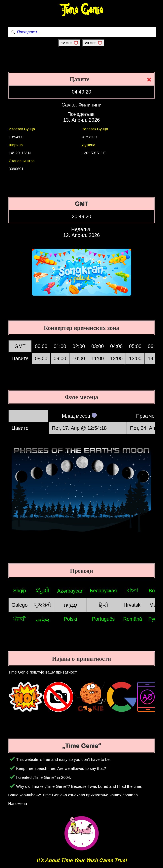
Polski (70, 619)
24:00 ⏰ (93, 43)
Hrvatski (133, 605)
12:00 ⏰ (70, 43)
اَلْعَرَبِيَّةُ (42, 591)
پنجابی (42, 619)
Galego (20, 605)
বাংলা (133, 590)
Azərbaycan (70, 591)
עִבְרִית (70, 605)
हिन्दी (103, 605)
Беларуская (103, 591)
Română (133, 619)
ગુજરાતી (42, 605)
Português (103, 619)
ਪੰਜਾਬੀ (20, 619)
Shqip (20, 591)
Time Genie (81, 10)
